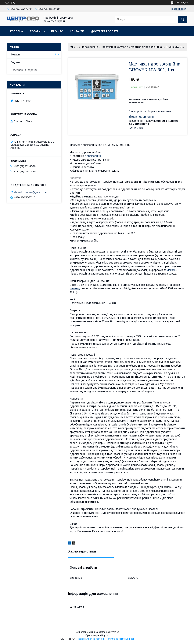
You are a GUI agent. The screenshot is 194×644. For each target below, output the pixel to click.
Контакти (77, 31)
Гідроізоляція (89, 47)
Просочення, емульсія (114, 47)
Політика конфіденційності (120, 639)
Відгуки (15, 62)
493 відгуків (182, 3)
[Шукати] (183, 19)
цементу (75, 288)
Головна (17, 31)
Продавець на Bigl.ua (97, 635)
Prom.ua (115, 632)
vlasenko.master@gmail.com (30, 192)
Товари (35, 31)
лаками (172, 270)
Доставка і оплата (105, 31)
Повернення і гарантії (24, 70)
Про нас (57, 31)
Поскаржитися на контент (90, 639)
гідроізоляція (93, 156)
